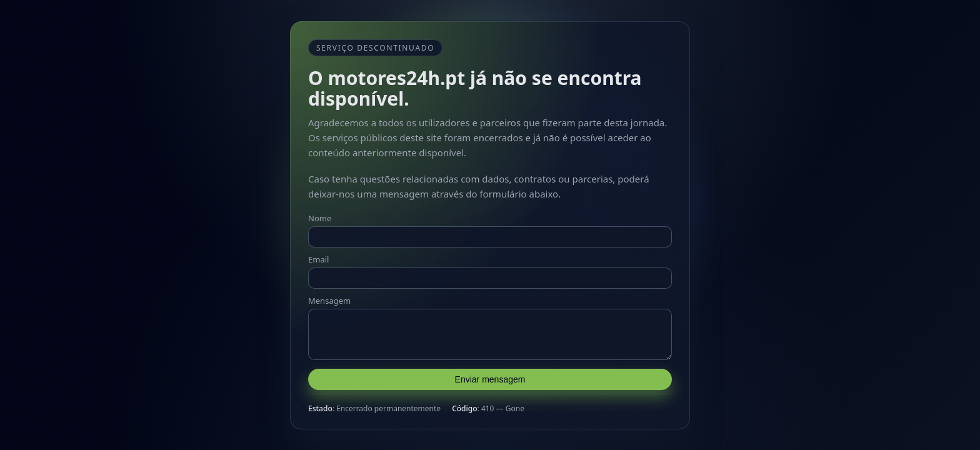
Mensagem (329, 297)
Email (318, 256)
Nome (320, 214)
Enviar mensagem (490, 383)
